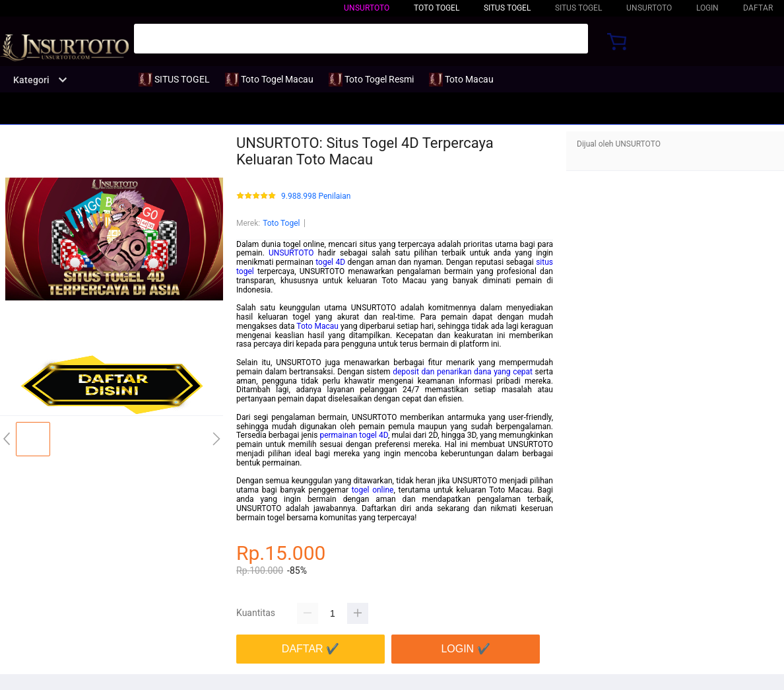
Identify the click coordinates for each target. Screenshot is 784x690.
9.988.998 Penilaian (316, 196)
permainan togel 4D (354, 435)
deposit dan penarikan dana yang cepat (463, 372)
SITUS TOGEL (507, 8)
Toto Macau (317, 326)
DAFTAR (758, 8)
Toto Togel (281, 223)
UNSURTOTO (367, 8)
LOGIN (707, 8)
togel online (373, 490)
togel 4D (330, 262)
